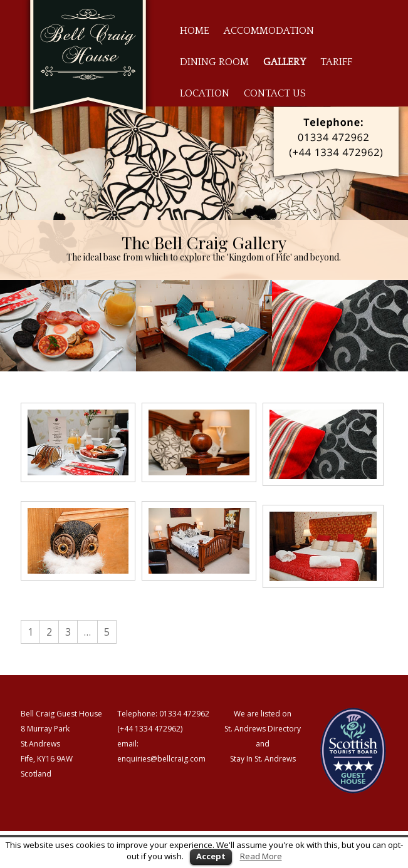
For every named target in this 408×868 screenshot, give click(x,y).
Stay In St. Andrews (263, 759)
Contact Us (275, 93)
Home (195, 31)
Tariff (336, 62)
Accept (211, 856)
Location (205, 93)
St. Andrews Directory (263, 729)
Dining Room (214, 62)
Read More (261, 856)
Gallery (285, 62)
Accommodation (269, 31)
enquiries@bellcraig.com (161, 759)
